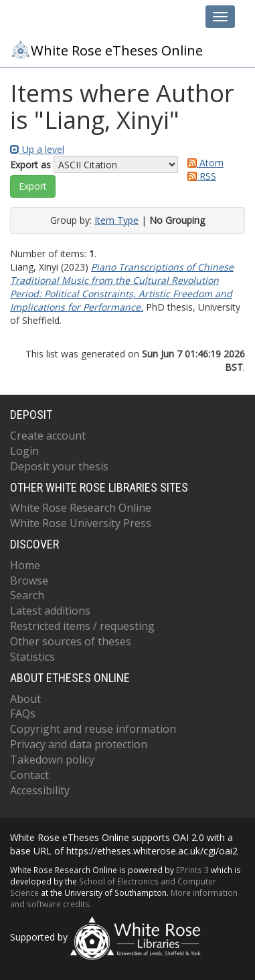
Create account (48, 436)
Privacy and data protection (79, 744)
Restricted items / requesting (82, 626)
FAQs (23, 713)
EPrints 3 (192, 870)
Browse (29, 581)
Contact (29, 775)
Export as (30, 165)
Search (27, 595)
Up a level (37, 149)
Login (24, 451)
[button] (33, 186)
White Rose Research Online (81, 508)
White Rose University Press (81, 523)
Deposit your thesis (59, 466)
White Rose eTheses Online (106, 49)
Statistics (32, 657)
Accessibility (40, 790)
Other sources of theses (71, 641)
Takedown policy (52, 760)
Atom (203, 163)
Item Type (116, 220)
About (25, 699)
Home (25, 565)
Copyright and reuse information (93, 729)
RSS (199, 176)
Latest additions (50, 611)
